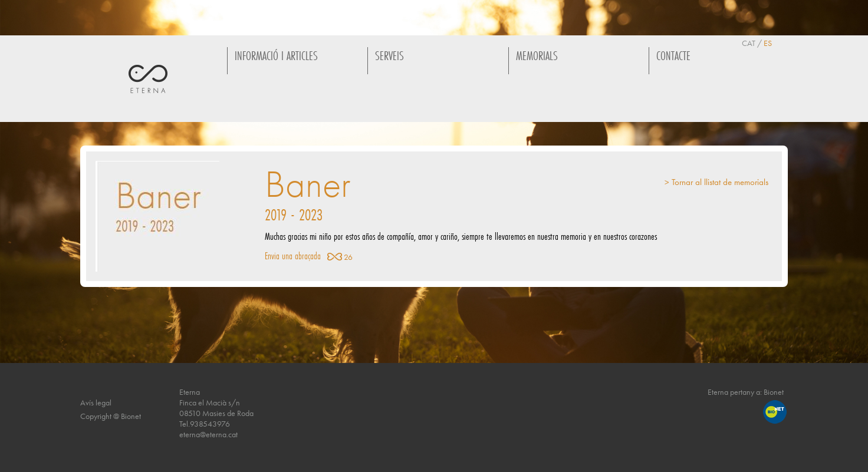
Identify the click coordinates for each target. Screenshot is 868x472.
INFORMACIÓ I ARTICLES (276, 56)
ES (768, 43)
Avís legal (96, 402)
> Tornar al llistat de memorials (716, 182)
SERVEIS (389, 56)
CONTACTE (673, 56)
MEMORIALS (537, 56)
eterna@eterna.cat (208, 434)
